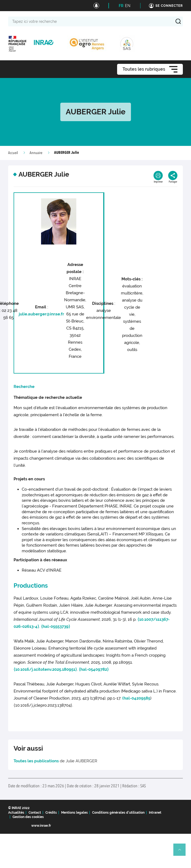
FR (121, 6)
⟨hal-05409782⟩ (94, 669)
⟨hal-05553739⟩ (56, 626)
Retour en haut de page (182, 852)
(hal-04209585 (136, 698)
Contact (35, 813)
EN (128, 6)
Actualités (16, 813)
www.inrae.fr (41, 826)
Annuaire (36, 153)
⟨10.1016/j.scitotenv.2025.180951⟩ (45, 669)
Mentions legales (74, 813)
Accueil (13, 153)
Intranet (155, 813)
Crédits (51, 813)
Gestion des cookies (28, 817)
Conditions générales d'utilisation (118, 813)
